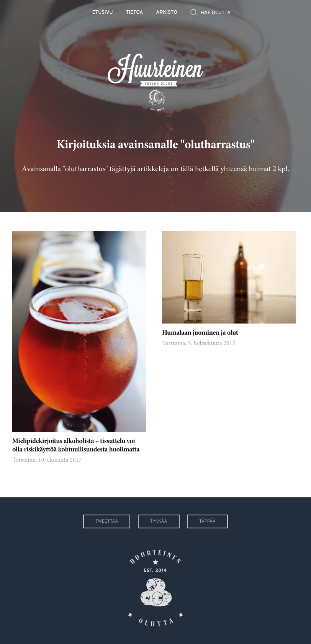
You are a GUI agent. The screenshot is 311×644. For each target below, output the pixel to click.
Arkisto (167, 13)
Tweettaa (107, 521)
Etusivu (103, 13)
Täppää (207, 521)
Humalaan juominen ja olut (200, 333)
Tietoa (135, 13)
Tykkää (159, 521)
